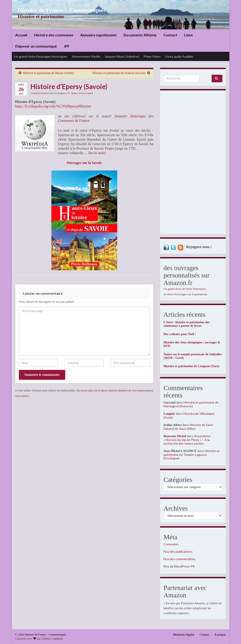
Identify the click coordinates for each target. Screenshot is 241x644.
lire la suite (96, 153)
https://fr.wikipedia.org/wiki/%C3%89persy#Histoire (53, 106)
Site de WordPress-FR (179, 566)
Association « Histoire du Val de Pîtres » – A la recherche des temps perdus (187, 440)
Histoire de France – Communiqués (58, 10)
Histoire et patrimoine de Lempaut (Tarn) (191, 366)
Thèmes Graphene (52, 639)
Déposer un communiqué (36, 46)
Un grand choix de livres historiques (185, 289)
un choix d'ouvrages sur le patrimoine (185, 294)
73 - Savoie (72, 93)
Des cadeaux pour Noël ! (180, 334)
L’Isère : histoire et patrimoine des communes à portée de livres (186, 324)
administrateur (42, 93)
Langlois (169, 414)
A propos (220, 635)
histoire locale (86, 93)
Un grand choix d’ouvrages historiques (41, 56)
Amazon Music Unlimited (122, 56)
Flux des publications (178, 551)
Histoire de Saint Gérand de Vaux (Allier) (188, 427)
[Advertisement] (193, 163)
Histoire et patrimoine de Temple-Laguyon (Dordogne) (192, 454)
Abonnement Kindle (86, 56)
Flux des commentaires (179, 559)
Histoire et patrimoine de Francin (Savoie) (119, 73)
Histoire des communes (54, 35)
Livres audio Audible (179, 56)
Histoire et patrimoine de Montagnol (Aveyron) (191, 404)
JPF (67, 46)
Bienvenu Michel (175, 436)
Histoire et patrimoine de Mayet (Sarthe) (49, 73)
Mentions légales (184, 635)
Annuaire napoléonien (98, 35)
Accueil (21, 35)
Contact (170, 35)
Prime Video (152, 56)
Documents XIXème (140, 35)
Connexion (171, 544)
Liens (188, 35)
